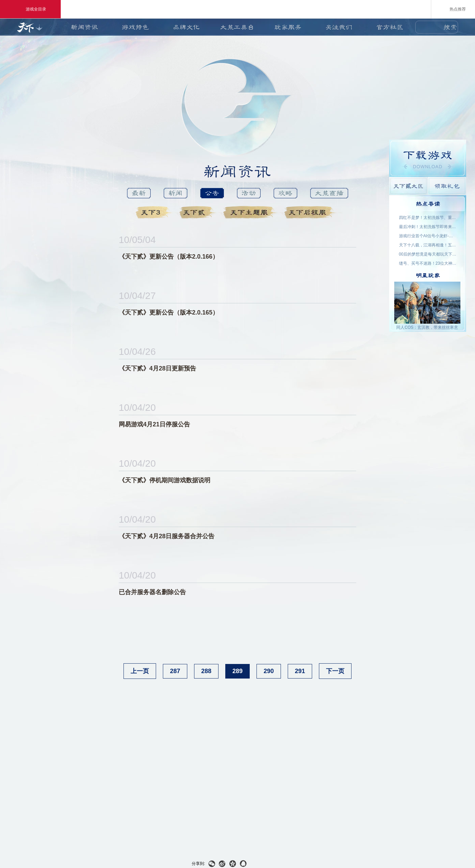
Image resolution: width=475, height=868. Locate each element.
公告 (212, 193)
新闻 (175, 193)
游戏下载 (428, 158)
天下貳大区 (408, 186)
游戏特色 (135, 27)
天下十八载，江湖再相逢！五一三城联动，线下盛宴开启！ (428, 245)
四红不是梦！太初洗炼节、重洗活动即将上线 (428, 218)
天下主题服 (251, 213)
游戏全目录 (30, 9)
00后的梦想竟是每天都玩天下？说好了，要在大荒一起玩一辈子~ (428, 254)
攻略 (285, 193)
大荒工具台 (237, 27)
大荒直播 (329, 193)
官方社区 (390, 27)
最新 (139, 193)
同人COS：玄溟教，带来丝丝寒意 (427, 327)
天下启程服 (311, 213)
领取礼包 (447, 186)
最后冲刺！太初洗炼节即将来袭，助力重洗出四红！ (428, 227)
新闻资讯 (84, 27)
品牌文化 (186, 27)
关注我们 (339, 27)
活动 (249, 193)
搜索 (450, 27)
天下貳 (199, 213)
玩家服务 (288, 27)
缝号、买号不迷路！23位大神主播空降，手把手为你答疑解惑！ (428, 263)
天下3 (155, 213)
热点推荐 (453, 9)
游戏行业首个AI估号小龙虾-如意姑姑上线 (428, 236)
